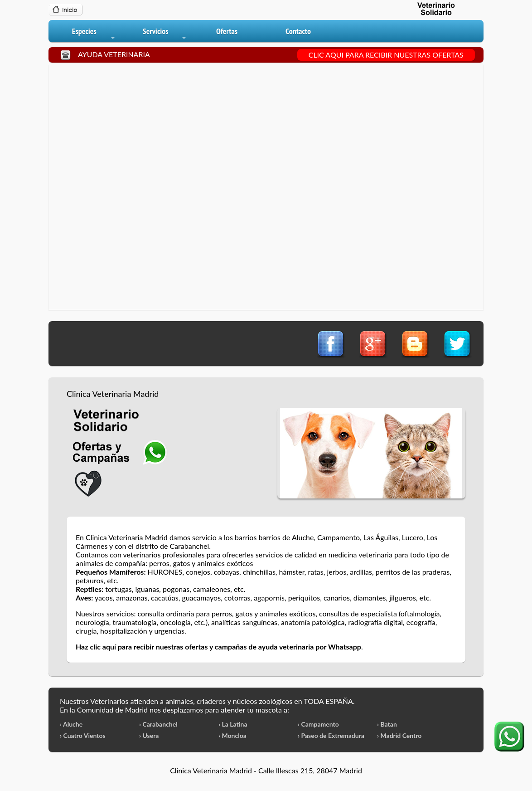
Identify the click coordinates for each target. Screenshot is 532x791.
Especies (94, 34)
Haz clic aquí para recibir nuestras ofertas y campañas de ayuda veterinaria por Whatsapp (218, 647)
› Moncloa (232, 735)
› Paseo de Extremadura (331, 735)
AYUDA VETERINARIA (114, 54)
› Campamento (318, 724)
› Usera (149, 735)
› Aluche (71, 724)
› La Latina (233, 724)
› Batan (387, 724)
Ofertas (227, 31)
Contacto (298, 31)
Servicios (165, 34)
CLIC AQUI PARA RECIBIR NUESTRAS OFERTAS (386, 55)
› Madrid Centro (399, 735)
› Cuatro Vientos (83, 735)
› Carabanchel (158, 724)
